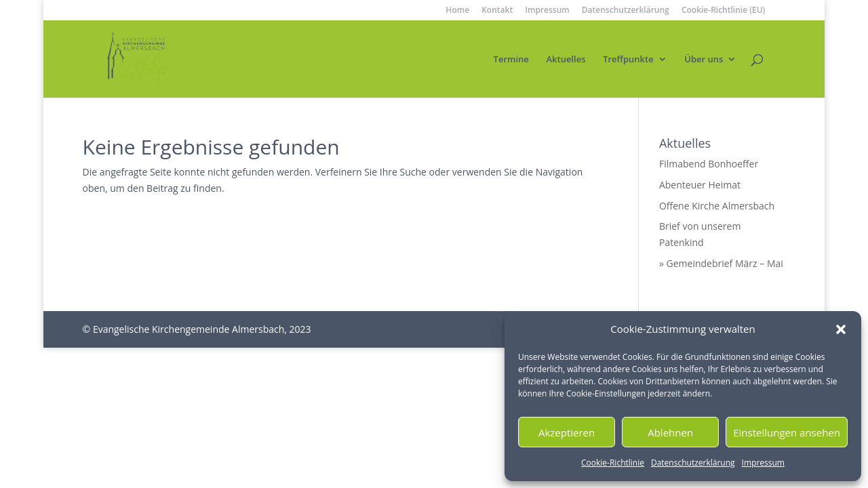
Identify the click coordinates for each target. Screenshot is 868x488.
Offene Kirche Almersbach (717, 206)
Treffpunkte (628, 60)
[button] (841, 329)
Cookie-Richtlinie (613, 463)
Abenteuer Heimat (700, 185)
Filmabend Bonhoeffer (709, 164)
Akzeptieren (567, 432)
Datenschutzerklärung (693, 463)
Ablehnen (670, 432)
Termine (511, 60)
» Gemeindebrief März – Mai (721, 263)
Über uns (704, 60)
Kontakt (497, 11)
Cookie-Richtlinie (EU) (724, 11)
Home (457, 11)
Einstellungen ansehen (787, 432)
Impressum (763, 463)
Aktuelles (566, 60)
